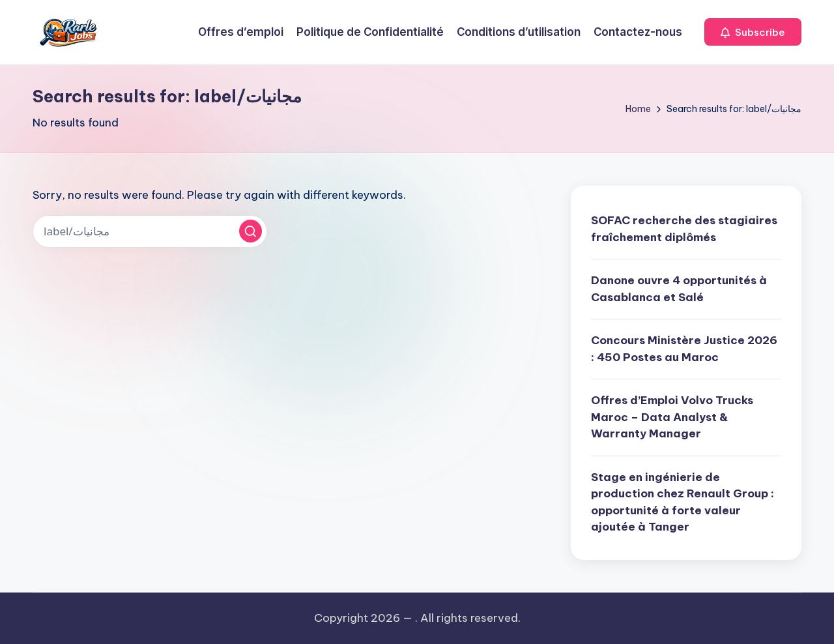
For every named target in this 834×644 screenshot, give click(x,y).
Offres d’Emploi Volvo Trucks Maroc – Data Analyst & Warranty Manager (672, 417)
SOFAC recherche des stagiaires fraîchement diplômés (684, 229)
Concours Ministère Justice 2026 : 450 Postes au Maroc (684, 349)
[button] (753, 32)
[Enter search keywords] (150, 231)
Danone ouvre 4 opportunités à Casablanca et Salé (679, 289)
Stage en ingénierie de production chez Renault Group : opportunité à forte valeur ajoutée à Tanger (683, 502)
